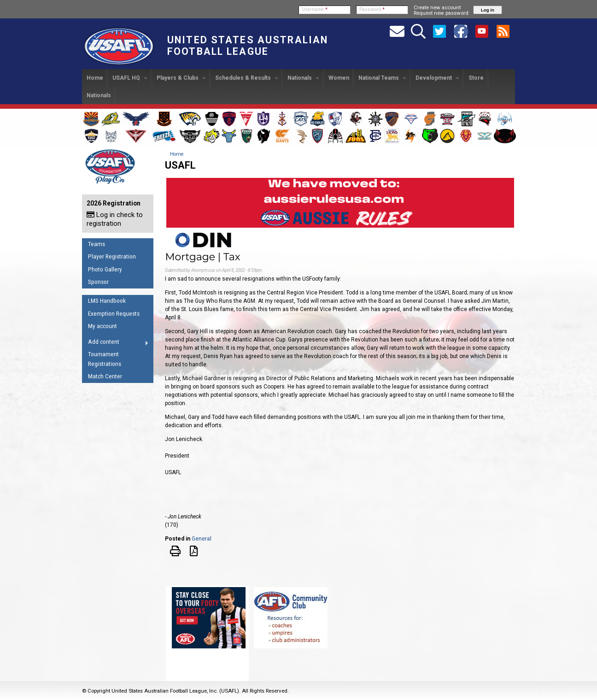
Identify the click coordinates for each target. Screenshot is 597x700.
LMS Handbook (107, 301)
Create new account (437, 7)
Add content (115, 343)
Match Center (105, 376)
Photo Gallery (105, 269)
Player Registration (112, 256)
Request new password (441, 13)
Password (372, 9)
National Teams (382, 78)
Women (339, 78)
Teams (97, 244)
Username (315, 9)
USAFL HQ (130, 78)
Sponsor (98, 282)
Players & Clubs (181, 78)
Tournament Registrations (105, 359)
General (202, 539)
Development (437, 78)
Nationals (303, 78)
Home (95, 78)
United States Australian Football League (248, 46)
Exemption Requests (114, 314)
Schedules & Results (247, 78)
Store (476, 78)
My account (102, 326)
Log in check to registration (115, 219)
